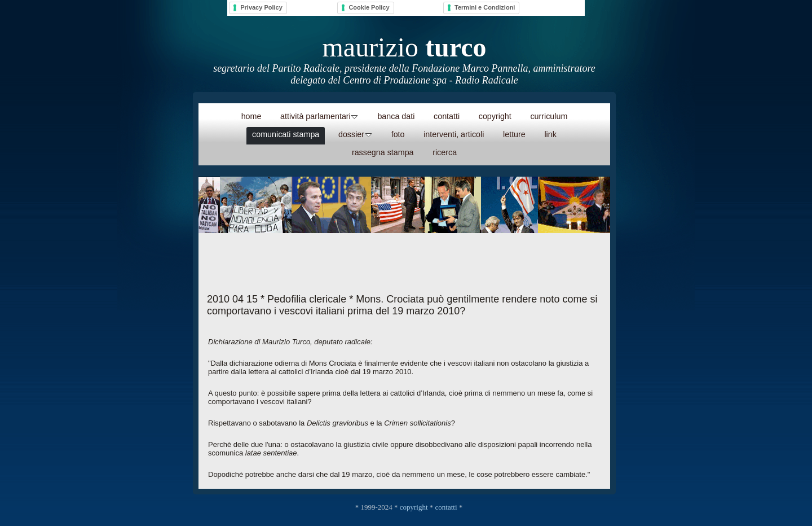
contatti (446, 507)
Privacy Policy (261, 7)
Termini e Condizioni (485, 7)
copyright (414, 507)
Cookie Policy (369, 7)
